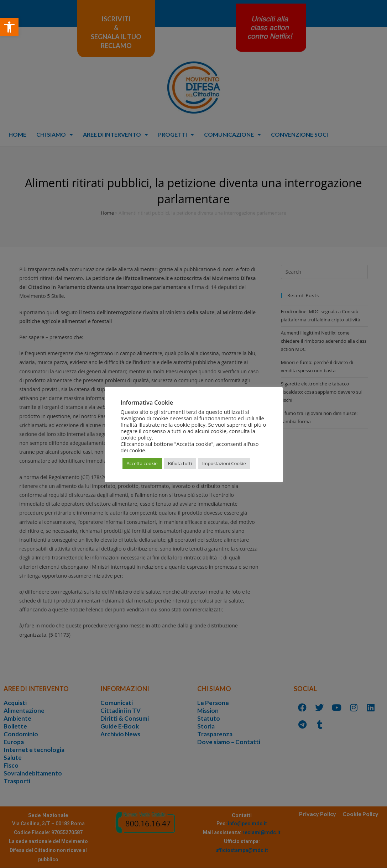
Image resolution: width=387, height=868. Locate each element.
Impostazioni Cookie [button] (224, 463)
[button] (9, 27)
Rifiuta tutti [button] (180, 463)
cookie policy (136, 437)
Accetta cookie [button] (142, 463)
